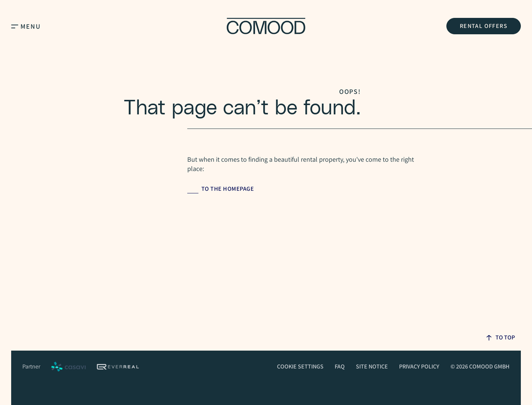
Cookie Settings (300, 366)
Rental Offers (484, 26)
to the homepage (228, 189)
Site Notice (372, 366)
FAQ (340, 366)
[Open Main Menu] (15, 26)
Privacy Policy (419, 366)
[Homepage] (266, 26)
